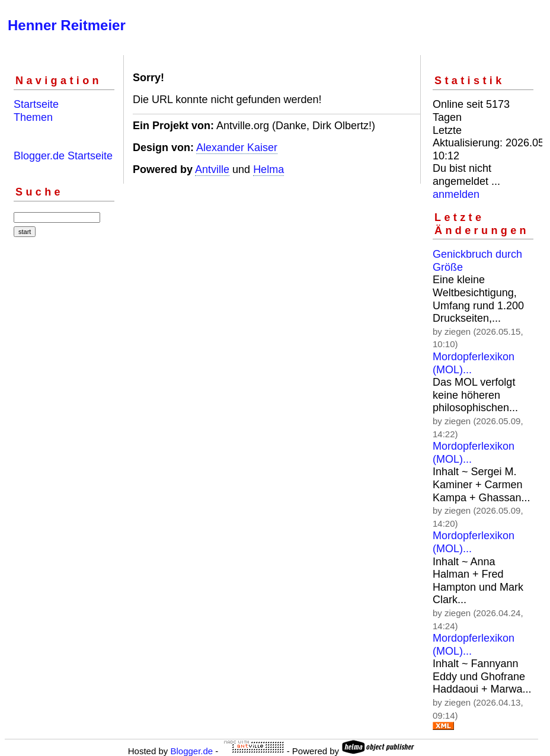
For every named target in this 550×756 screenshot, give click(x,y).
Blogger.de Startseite (63, 156)
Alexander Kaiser (237, 148)
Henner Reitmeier (67, 25)
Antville (212, 169)
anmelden (456, 194)
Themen (33, 117)
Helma (268, 169)
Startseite (36, 104)
